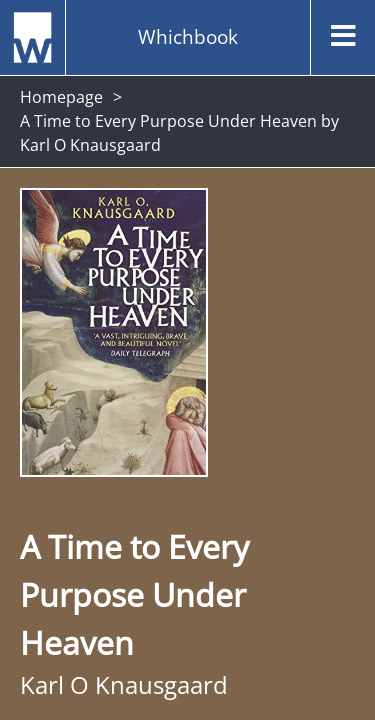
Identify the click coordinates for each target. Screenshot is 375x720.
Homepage (61, 97)
